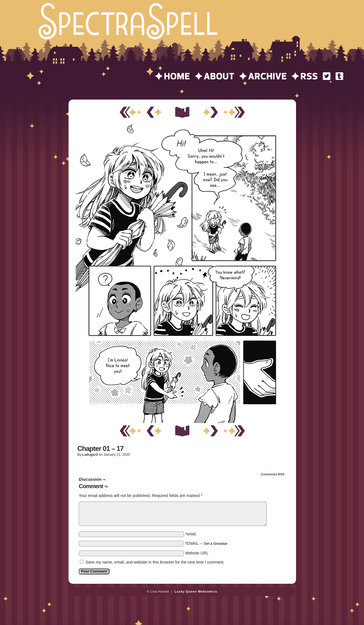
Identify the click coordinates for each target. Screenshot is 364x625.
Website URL (197, 553)
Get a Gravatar (216, 544)
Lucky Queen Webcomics (196, 591)
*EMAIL (206, 543)
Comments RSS (273, 474)
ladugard (90, 455)
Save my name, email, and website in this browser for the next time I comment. (155, 562)
